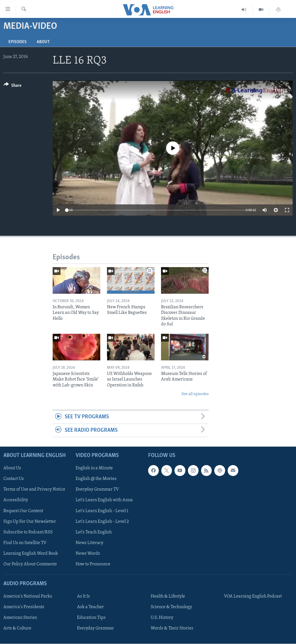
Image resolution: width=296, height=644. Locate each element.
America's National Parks (28, 596)
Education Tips (91, 618)
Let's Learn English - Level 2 (102, 522)
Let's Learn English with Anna (104, 500)
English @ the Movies (96, 479)
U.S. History (162, 618)
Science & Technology (171, 607)
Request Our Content (23, 511)
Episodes (18, 42)
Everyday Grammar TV (97, 490)
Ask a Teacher (90, 607)
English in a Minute (94, 468)
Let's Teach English (94, 532)
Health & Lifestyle (168, 596)
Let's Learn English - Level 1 (102, 511)
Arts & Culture (17, 628)
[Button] (12, 86)
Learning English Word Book (31, 554)
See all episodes (195, 394)
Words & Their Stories (172, 628)
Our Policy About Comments (30, 564)
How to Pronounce (93, 564)
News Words (88, 554)
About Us (12, 468)
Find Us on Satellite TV (25, 543)
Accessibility (16, 500)
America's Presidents (24, 607)
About (43, 42)
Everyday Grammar (95, 628)
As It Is (83, 596)
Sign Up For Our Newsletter (30, 522)
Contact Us (14, 479)
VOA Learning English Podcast (253, 596)
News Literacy (89, 543)
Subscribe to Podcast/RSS (28, 532)
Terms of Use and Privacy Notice (34, 490)
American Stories (20, 618)
